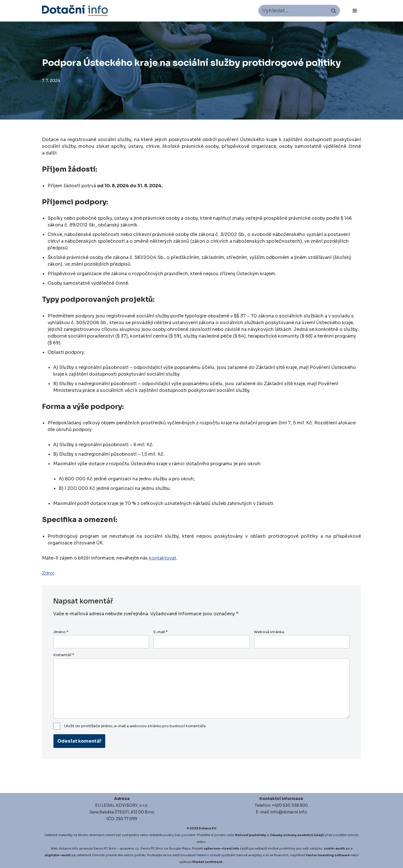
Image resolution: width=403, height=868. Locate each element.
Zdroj (48, 573)
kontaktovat (163, 558)
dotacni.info (68, 848)
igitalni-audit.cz (61, 855)
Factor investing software (328, 855)
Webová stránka (269, 632)
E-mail (161, 632)
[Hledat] (293, 11)
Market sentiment (207, 862)
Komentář (64, 655)
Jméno (61, 632)
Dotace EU (208, 828)
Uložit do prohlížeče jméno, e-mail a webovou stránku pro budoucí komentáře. (135, 726)
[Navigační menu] (355, 11)
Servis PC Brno (105, 848)
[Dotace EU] (75, 10)
